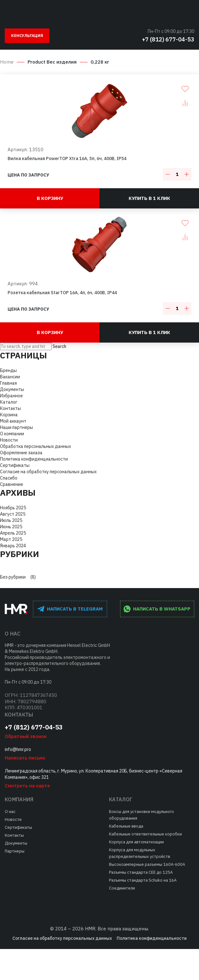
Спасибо (9, 478)
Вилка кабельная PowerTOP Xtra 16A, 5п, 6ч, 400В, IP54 (67, 158)
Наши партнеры (16, 427)
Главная (8, 383)
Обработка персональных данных (35, 446)
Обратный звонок (26, 736)
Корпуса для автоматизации (136, 842)
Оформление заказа (21, 453)
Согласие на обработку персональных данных (48, 472)
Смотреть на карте (27, 786)
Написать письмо (25, 758)
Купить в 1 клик (149, 198)
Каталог (9, 402)
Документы (12, 389)
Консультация (27, 36)
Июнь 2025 (11, 527)
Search (59, 346)
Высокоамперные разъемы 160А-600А (147, 864)
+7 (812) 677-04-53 (168, 39)
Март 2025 (11, 539)
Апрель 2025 (13, 533)
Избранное (11, 396)
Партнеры (15, 851)
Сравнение (12, 484)
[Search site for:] (26, 346)
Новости (9, 440)
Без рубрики (13, 577)
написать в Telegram (70, 609)
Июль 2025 (11, 520)
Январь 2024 (13, 546)
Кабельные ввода (126, 826)
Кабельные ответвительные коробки (145, 834)
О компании (12, 434)
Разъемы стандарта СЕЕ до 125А (141, 872)
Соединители (122, 888)
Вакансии (10, 377)
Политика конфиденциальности (34, 459)
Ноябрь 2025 (13, 508)
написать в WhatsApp (157, 609)
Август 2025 (13, 514)
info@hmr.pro (18, 749)
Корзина (9, 415)
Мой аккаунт (13, 421)
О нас (10, 812)
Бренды (8, 370)
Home (7, 62)
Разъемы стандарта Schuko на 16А (143, 880)
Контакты (10, 408)
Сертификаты (15, 465)
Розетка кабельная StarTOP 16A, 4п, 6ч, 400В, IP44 (62, 293)
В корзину (50, 198)
